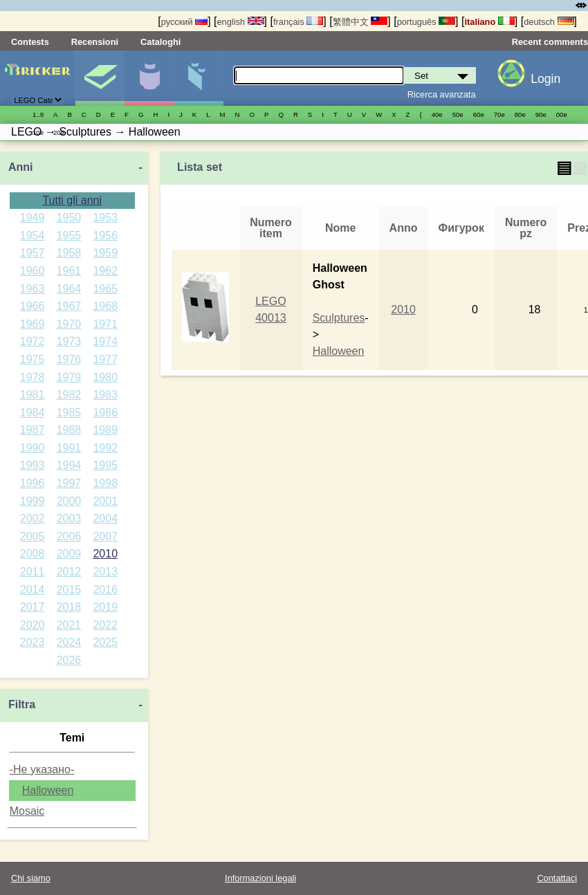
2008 (33, 554)
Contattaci (557, 878)
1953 (105, 218)
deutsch (549, 22)
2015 (69, 590)
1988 (69, 430)
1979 (69, 377)
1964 (69, 289)
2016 (105, 590)
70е (499, 114)
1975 (33, 359)
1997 (69, 483)
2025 (105, 642)
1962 (105, 271)
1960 (33, 271)
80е (520, 114)
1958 (69, 253)
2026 (69, 660)
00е (562, 114)
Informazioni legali (260, 878)
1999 (33, 501)
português (426, 22)
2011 (33, 572)
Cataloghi (160, 42)
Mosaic (27, 811)
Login (545, 79)
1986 (105, 413)
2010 (105, 554)
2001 (105, 501)
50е (458, 114)
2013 (105, 572)
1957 (33, 253)
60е (479, 114)
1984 (33, 413)
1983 (105, 395)
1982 (69, 395)
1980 (105, 377)
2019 (105, 607)
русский (184, 22)
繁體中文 (360, 22)
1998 (105, 483)
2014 (33, 590)
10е (38, 132)
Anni (21, 167)
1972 (33, 341)
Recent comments (550, 42)
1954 (33, 236)
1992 (105, 448)
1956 (105, 236)
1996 (33, 483)
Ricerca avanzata (442, 94)
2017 (33, 607)
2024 (69, 642)
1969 (33, 324)
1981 (33, 395)
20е (59, 132)
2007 (105, 536)
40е (437, 114)
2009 (69, 554)
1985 (69, 413)
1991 (69, 448)
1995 (105, 465)
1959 (105, 253)
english (241, 22)
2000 (69, 501)
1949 (33, 218)
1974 (105, 341)
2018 (69, 607)
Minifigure (149, 78)
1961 (69, 271)
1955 (69, 236)
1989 (105, 430)
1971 (105, 324)
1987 (33, 430)
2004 (105, 518)
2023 (33, 642)
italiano (489, 22)
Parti (199, 78)
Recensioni (95, 42)
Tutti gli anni (72, 200)
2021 (69, 625)
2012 (69, 572)
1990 (33, 448)
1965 (105, 289)
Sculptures (339, 318)
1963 (33, 289)
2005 (33, 536)
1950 (69, 218)
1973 (69, 341)
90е (541, 114)
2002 (33, 518)
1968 (105, 306)
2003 (69, 518)
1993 (33, 465)
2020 (33, 625)
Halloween (48, 790)
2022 (105, 625)
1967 (69, 306)
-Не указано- (42, 769)
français (298, 22)
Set (100, 78)
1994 (69, 465)
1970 (69, 324)
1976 (69, 359)
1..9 (38, 114)
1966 (33, 306)
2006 (69, 536)
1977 (105, 359)
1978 (33, 377)
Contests (30, 42)
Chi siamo (31, 878)
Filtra (22, 704)
